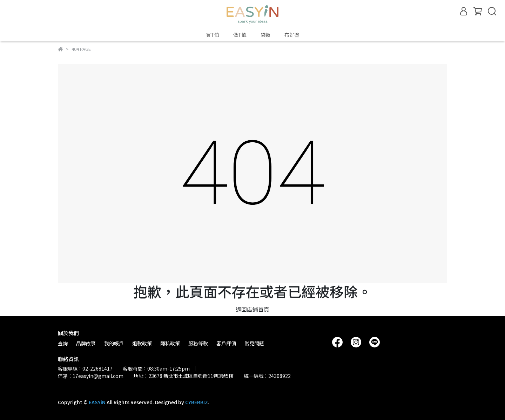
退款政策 (142, 343)
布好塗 (292, 35)
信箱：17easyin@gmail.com (91, 376)
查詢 (63, 343)
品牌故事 (86, 343)
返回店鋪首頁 (252, 309)
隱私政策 (170, 343)
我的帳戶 (114, 343)
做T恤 (240, 35)
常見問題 (254, 343)
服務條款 (198, 343)
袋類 (265, 35)
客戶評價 (226, 343)
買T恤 (213, 35)
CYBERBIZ (197, 402)
